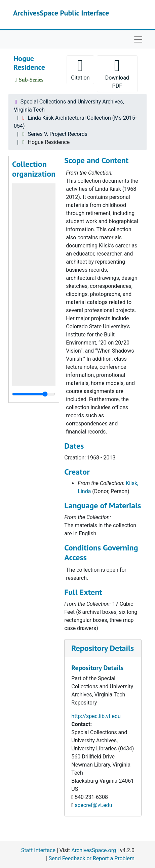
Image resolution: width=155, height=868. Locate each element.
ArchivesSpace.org (94, 850)
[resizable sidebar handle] (34, 394)
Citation (80, 69)
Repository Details (103, 648)
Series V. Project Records (58, 134)
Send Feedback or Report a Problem (92, 858)
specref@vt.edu (93, 805)
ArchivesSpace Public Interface (61, 13)
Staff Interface (38, 850)
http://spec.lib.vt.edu (96, 716)
